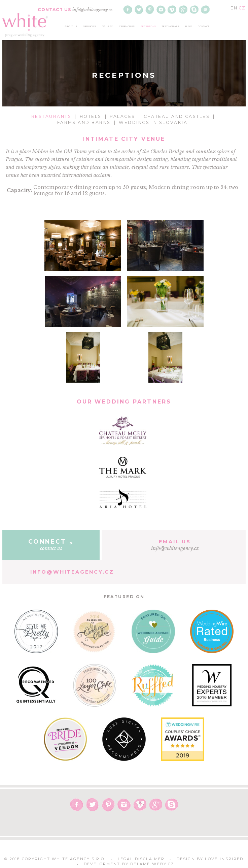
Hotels (91, 116)
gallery (108, 27)
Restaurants (51, 116)
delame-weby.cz (152, 864)
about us (71, 27)
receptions (148, 27)
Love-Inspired (224, 859)
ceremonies (127, 27)
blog (189, 27)
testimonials (171, 27)
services (90, 27)
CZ (242, 8)
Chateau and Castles (177, 116)
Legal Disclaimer (141, 859)
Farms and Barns (84, 122)
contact (204, 27)
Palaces (122, 116)
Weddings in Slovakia (153, 122)
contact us (51, 545)
